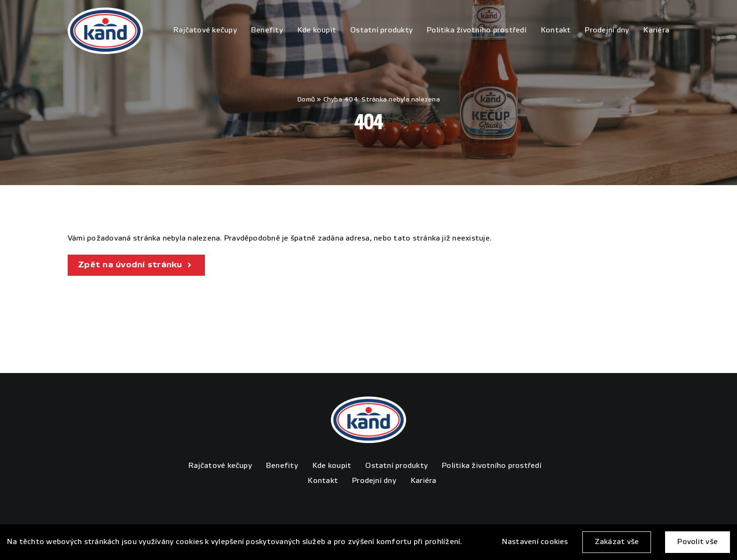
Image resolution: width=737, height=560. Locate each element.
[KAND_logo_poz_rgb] (368, 400)
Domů (306, 100)
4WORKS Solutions (382, 529)
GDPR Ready (439, 529)
